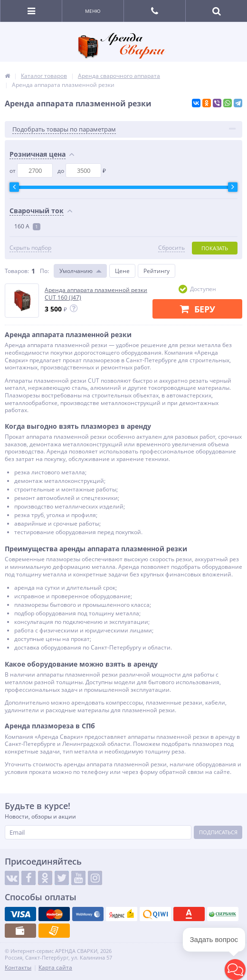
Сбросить (171, 248)
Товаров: (17, 271)
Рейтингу (157, 271)
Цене (122, 271)
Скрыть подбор (30, 248)
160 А (27, 226)
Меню (93, 11)
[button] (235, 970)
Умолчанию (76, 271)
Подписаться (218, 832)
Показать (215, 248)
